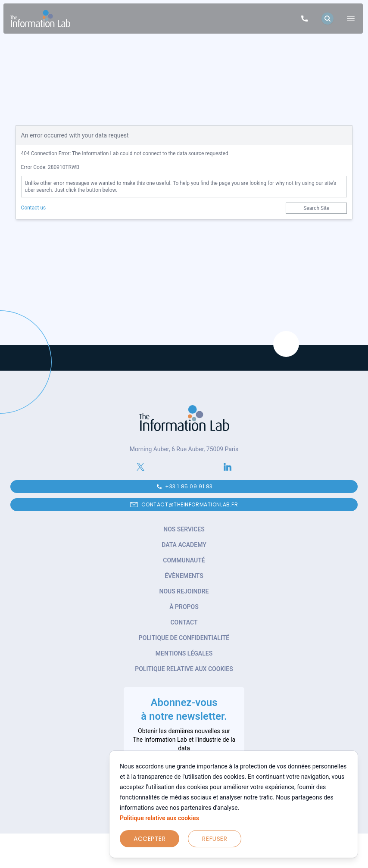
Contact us (34, 208)
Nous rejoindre (184, 591)
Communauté (184, 560)
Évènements (184, 576)
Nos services (184, 529)
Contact (184, 622)
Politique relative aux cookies (159, 818)
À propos (184, 607)
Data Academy (184, 545)
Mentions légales (184, 653)
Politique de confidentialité (184, 638)
